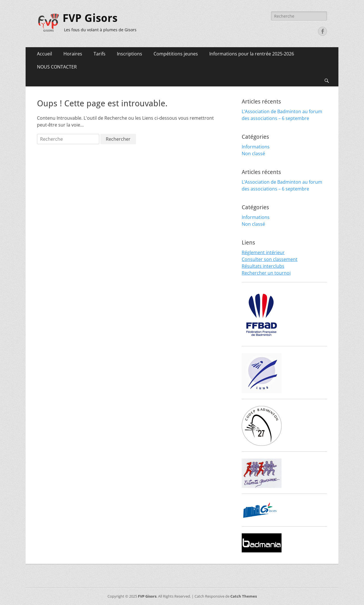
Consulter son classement (270, 259)
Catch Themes (244, 596)
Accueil (45, 54)
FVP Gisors (90, 18)
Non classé (253, 154)
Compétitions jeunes (176, 54)
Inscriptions (130, 54)
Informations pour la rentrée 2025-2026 (252, 54)
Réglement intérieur (263, 252)
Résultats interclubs (263, 266)
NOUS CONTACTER (57, 67)
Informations (256, 147)
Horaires (73, 54)
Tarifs (100, 54)
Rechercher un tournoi (266, 273)
